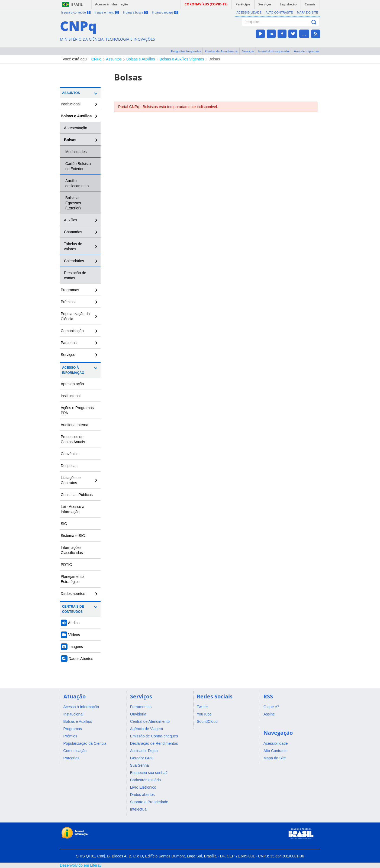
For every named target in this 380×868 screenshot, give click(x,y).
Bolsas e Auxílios (141, 59)
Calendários (74, 261)
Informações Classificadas (72, 550)
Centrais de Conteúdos (73, 609)
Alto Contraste (279, 12)
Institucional (71, 104)
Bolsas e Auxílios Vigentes (182, 59)
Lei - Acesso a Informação (73, 509)
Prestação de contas (75, 275)
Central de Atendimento (222, 51)
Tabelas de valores (73, 246)
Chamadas (73, 232)
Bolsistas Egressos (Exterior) (73, 203)
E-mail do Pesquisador (274, 51)
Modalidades (76, 152)
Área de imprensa (306, 51)
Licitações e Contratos (71, 480)
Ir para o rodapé (165, 12)
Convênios (70, 454)
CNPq (96, 59)
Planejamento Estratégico (72, 579)
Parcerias (69, 343)
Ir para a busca (135, 12)
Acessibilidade (249, 12)
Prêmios (68, 302)
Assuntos (114, 59)
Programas (70, 290)
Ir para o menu (107, 12)
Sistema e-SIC (73, 536)
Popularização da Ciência (75, 316)
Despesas (69, 466)
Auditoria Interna (75, 425)
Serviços (248, 51)
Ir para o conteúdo (76, 12)
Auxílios (71, 220)
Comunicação (72, 331)
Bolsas (214, 59)
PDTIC (66, 565)
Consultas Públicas (77, 495)
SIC (64, 524)
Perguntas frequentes (186, 51)
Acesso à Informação (73, 370)
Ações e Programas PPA (77, 410)
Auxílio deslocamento (77, 183)
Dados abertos (73, 594)
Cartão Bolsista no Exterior (78, 166)
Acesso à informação (112, 4)
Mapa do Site (308, 12)
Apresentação (76, 128)
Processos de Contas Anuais (73, 439)
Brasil (77, 4)
